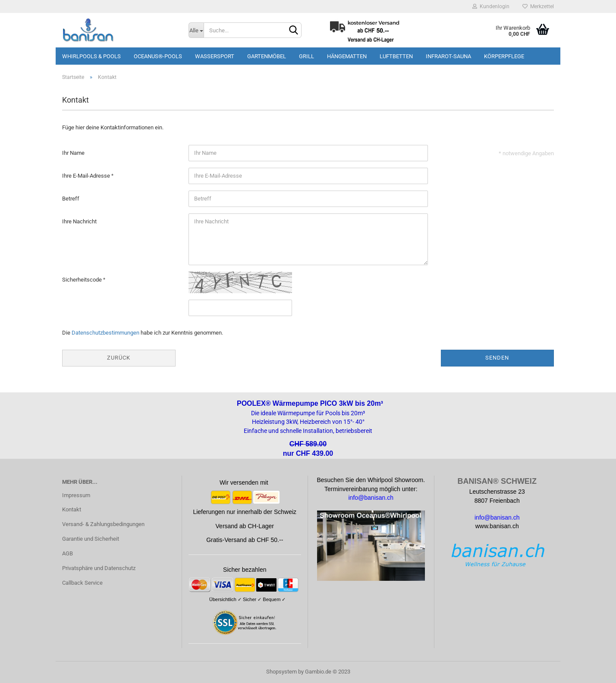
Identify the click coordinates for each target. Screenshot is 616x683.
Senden (497, 358)
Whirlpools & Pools (91, 56)
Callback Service (82, 583)
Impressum (76, 495)
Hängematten (347, 56)
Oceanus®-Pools (158, 56)
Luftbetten (396, 56)
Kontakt (72, 509)
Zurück (119, 358)
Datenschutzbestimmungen (105, 333)
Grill (306, 56)
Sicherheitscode (83, 280)
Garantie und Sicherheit (91, 539)
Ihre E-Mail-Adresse (87, 176)
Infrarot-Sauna (448, 56)
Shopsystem (281, 672)
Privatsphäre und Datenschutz (99, 568)
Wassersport (215, 56)
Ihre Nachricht (79, 221)
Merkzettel (538, 6)
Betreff (71, 199)
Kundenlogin (491, 6)
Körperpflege (504, 56)
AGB (68, 553)
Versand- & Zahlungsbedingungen (103, 524)
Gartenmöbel (267, 56)
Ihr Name (73, 153)
